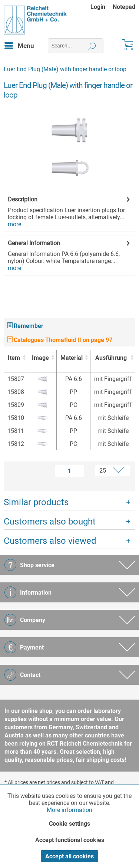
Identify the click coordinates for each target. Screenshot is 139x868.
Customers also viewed (50, 541)
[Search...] (76, 46)
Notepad (124, 7)
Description (23, 199)
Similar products (36, 502)
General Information (34, 243)
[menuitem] (102, 7)
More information (69, 810)
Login (98, 7)
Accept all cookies (69, 856)
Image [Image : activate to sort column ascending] (40, 358)
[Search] (92, 46)
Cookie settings (69, 824)
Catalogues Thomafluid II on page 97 (60, 340)
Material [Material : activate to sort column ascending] (72, 358)
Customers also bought (50, 522)
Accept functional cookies (70, 840)
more (14, 224)
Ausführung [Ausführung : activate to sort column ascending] (111, 358)
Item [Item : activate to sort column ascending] (14, 358)
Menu (19, 45)
